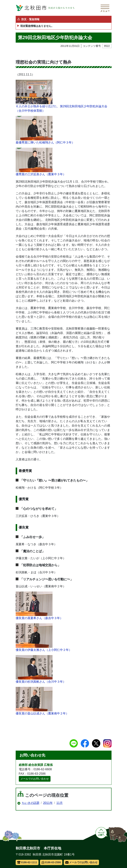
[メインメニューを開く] (105, 8)
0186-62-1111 (27, 862)
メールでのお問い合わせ (35, 779)
